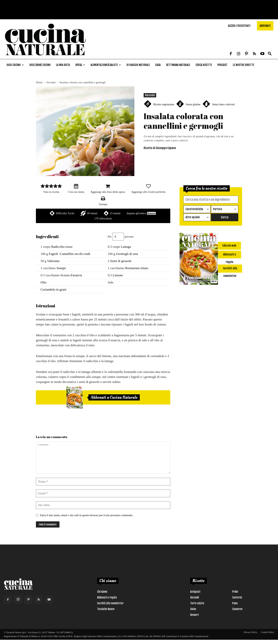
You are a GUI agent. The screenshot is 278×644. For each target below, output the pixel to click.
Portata (218, 209)
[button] (270, 54)
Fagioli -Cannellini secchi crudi (70, 254)
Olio (43, 282)
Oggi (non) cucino (40, 65)
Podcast (222, 65)
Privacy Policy (250, 632)
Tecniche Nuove (106, 609)
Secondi (195, 597)
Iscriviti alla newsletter (110, 603)
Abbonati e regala (107, 597)
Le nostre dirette (244, 65)
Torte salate (197, 603)
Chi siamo (102, 592)
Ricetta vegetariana (164, 104)
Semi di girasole (121, 261)
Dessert (195, 615)
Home (39, 82)
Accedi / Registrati (239, 26)
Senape (61, 268)
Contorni (237, 597)
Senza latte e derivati (223, 104)
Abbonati (265, 26)
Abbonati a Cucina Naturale (114, 397)
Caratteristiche (194, 209)
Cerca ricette (204, 65)
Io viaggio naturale (138, 65)
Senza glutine (193, 104)
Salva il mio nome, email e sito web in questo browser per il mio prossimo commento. (87, 515)
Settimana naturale (178, 65)
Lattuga (126, 247)
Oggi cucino (15, 65)
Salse (193, 609)
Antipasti (195, 592)
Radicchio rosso (62, 247)
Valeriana (53, 261)
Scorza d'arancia (71, 275)
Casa (158, 65)
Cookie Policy (268, 632)
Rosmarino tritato (137, 268)
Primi (235, 592)
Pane (235, 603)
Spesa (80, 65)
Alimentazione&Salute (106, 65)
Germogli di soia (127, 254)
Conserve (237, 609)
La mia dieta (63, 65)
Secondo (51, 82)
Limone (118, 275)
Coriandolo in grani (53, 290)
